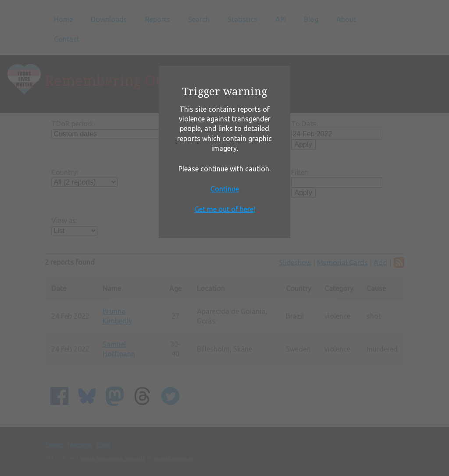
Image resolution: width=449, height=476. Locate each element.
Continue (225, 189)
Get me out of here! (225, 209)
